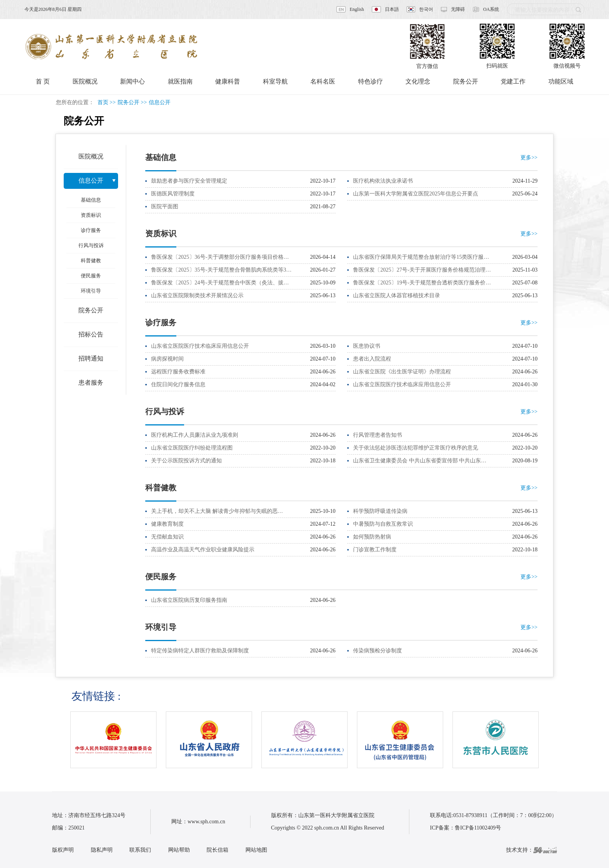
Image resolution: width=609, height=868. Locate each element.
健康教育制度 (167, 524)
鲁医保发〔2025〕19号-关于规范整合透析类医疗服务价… (422, 283)
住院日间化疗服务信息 (178, 384)
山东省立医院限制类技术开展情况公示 (197, 295)
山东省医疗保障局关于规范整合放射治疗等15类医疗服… (421, 257)
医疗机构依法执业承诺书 (383, 181)
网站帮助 (179, 850)
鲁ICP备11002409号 (478, 828)
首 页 (43, 81)
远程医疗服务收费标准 (178, 372)
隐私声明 (102, 850)
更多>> (529, 158)
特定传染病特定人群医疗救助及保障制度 (200, 651)
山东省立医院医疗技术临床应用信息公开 (200, 346)
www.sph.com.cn (206, 822)
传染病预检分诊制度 (378, 651)
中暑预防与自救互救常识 (383, 524)
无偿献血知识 (167, 537)
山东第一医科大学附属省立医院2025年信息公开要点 (416, 194)
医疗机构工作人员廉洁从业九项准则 (195, 435)
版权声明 (63, 850)
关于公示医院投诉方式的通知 (186, 461)
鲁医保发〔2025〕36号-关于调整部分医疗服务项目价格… (220, 257)
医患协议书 (367, 346)
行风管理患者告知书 (378, 435)
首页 (103, 102)
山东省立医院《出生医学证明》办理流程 (402, 372)
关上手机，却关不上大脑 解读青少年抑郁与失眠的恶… (217, 511)
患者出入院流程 (372, 359)
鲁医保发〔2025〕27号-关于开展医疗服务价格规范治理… (422, 270)
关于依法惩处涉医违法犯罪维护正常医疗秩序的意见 (416, 448)
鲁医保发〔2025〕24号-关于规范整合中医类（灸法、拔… (220, 283)
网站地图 (256, 850)
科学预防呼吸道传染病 (380, 511)
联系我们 (140, 850)
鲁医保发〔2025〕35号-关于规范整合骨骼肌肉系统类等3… (221, 270)
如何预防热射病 (372, 537)
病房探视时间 (167, 359)
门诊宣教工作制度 (375, 550)
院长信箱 (217, 850)
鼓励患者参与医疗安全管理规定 (189, 181)
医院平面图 (165, 207)
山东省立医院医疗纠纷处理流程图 (192, 448)
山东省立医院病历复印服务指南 (189, 600)
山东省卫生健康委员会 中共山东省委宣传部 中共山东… (420, 461)
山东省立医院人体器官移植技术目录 (397, 295)
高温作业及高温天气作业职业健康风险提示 (203, 550)
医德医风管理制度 (173, 194)
